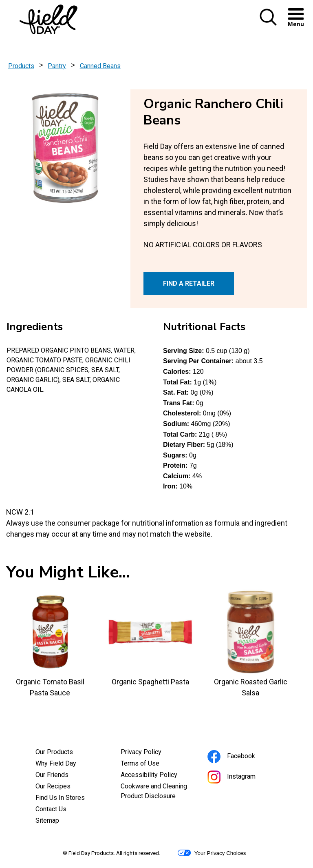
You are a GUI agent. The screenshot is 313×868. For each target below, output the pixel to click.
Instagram (242, 778)
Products (21, 66)
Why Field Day (56, 763)
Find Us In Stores (60, 798)
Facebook (242, 757)
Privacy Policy (152, 753)
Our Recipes (53, 786)
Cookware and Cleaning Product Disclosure (157, 792)
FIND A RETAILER (189, 283)
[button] (268, 24)
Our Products (54, 752)
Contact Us (51, 809)
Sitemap (47, 820)
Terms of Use (151, 764)
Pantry (57, 66)
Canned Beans (100, 66)
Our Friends (52, 775)
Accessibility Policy (157, 776)
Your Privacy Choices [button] (212, 853)
